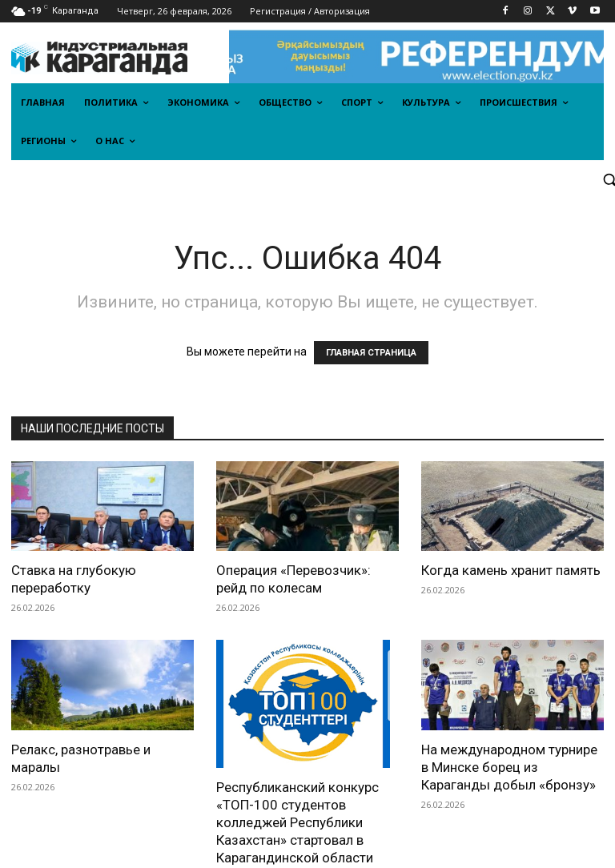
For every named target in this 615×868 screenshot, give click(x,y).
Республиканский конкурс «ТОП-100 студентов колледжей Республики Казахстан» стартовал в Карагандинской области (297, 781)
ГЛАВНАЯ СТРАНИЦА (371, 353)
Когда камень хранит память (511, 570)
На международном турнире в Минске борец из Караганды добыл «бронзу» (509, 767)
